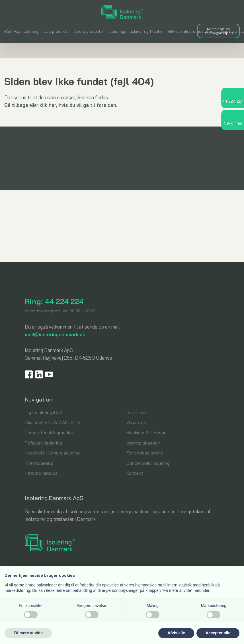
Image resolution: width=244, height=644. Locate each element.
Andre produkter (89, 31)
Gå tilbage (16, 105)
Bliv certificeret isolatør (190, 31)
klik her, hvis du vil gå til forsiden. (78, 105)
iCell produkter (56, 31)
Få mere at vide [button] (28, 633)
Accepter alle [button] (218, 633)
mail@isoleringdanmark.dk (55, 334)
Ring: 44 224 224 (54, 301)
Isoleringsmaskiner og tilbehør (136, 31)
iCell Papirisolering (21, 31)
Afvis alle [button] (176, 633)
